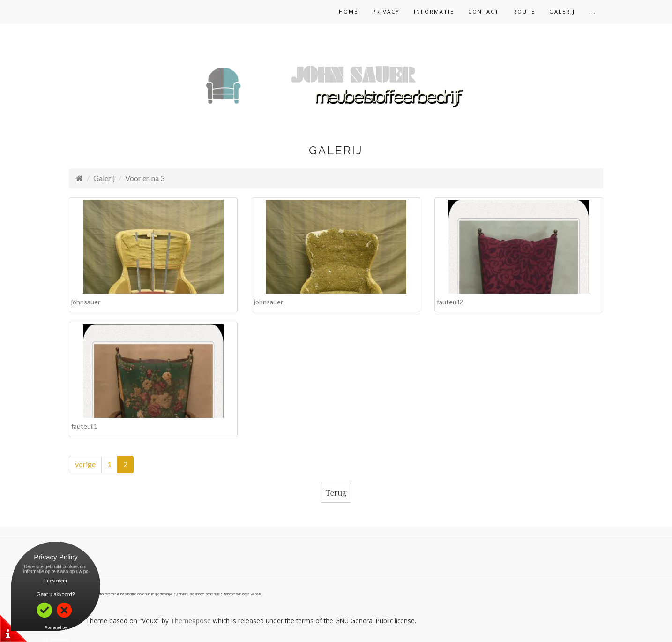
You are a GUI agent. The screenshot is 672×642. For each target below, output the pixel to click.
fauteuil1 (84, 426)
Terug (336, 492)
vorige (85, 464)
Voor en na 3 (145, 178)
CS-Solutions (56, 640)
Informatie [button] (434, 11)
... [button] (593, 11)
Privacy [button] (386, 11)
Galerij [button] (562, 11)
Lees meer (56, 581)
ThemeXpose (191, 621)
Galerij (104, 178)
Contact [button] (484, 11)
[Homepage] (79, 178)
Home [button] (348, 11)
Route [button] (524, 11)
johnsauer (86, 302)
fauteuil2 (450, 302)
